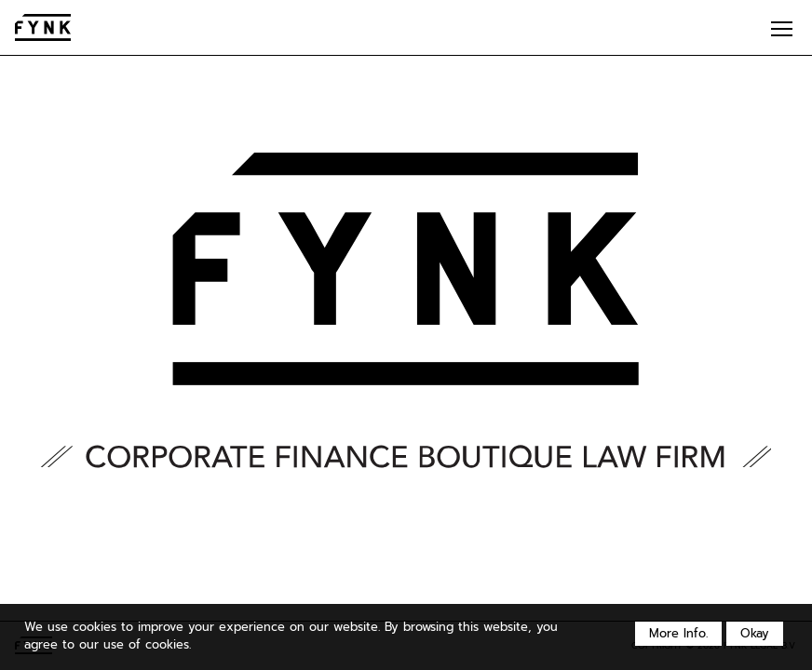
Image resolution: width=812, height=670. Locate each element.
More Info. (678, 633)
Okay (755, 633)
